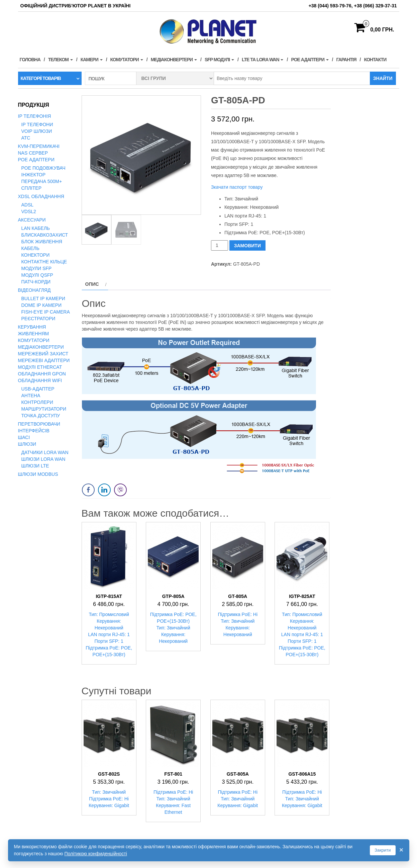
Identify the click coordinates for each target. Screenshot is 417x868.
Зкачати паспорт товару (237, 187)
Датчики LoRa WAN (45, 452)
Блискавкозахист (45, 235)
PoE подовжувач (43, 168)
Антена (31, 396)
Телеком (61, 60)
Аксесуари (32, 220)
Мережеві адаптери (44, 360)
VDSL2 (29, 211)
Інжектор (34, 175)
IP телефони (37, 124)
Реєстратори (38, 319)
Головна (30, 60)
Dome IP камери (42, 305)
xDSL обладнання (41, 196)
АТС (26, 138)
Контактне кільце (44, 262)
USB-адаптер (38, 389)
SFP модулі (219, 60)
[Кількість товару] (220, 245)
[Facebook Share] (88, 490)
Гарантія (346, 60)
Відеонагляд (34, 290)
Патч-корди (36, 282)
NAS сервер (33, 153)
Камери (92, 60)
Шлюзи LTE (35, 466)
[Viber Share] (120, 490)
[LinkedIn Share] (104, 490)
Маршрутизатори (44, 409)
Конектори (36, 255)
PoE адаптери (310, 60)
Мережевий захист (43, 354)
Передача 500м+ (42, 181)
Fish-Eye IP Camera (46, 312)
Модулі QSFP (37, 275)
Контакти (375, 60)
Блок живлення (42, 242)
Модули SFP (37, 268)
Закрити (383, 850)
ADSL (28, 205)
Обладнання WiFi (40, 380)
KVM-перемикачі (39, 146)
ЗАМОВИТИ (247, 246)
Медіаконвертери (174, 60)
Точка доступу (41, 416)
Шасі (24, 437)
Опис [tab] (92, 284)
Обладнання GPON (42, 374)
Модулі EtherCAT (40, 367)
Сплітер (31, 188)
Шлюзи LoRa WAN (43, 459)
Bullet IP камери (43, 298)
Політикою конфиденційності (95, 854)
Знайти (383, 78)
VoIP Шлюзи (37, 131)
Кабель (30, 248)
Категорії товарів (41, 78)
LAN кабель (36, 228)
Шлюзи (27, 444)
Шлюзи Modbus (38, 474)
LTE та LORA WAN (263, 60)
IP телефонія (35, 116)
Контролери (37, 402)
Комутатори (127, 60)
